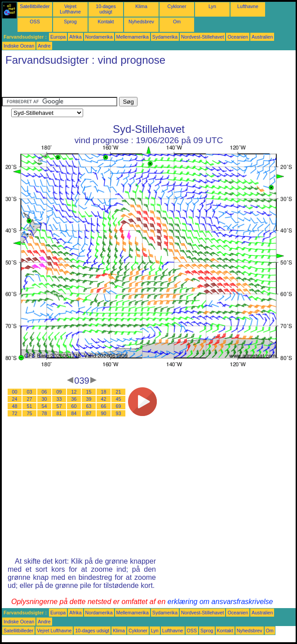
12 (74, 392)
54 (44, 406)
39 (89, 399)
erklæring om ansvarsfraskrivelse (220, 602)
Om (177, 22)
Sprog (70, 22)
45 (119, 399)
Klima (141, 6)
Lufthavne (248, 6)
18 (104, 392)
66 (104, 406)
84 (74, 413)
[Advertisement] (107, 83)
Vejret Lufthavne (70, 9)
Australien (262, 37)
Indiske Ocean (19, 46)
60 (74, 406)
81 (59, 413)
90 (104, 413)
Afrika (75, 37)
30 (44, 399)
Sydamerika (165, 37)
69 (119, 406)
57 (59, 406)
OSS (35, 22)
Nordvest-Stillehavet (202, 37)
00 (15, 392)
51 (30, 406)
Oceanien (238, 37)
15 (89, 392)
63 (89, 406)
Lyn (212, 6)
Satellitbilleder (35, 6)
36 (74, 399)
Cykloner (177, 6)
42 (104, 399)
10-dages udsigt (106, 9)
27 (30, 399)
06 (44, 392)
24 (15, 399)
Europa (58, 37)
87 (89, 413)
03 (30, 392)
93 (119, 413)
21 (119, 392)
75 (30, 413)
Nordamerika (99, 37)
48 (15, 406)
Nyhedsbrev (141, 22)
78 (44, 413)
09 (59, 392)
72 (15, 413)
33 (59, 399)
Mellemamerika (133, 37)
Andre (44, 46)
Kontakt (106, 22)
